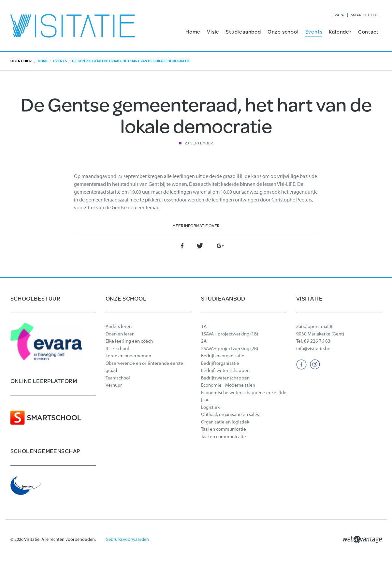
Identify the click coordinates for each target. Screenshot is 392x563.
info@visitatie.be (313, 348)
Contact (368, 31)
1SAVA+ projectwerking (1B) (230, 334)
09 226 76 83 (317, 341)
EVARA (338, 15)
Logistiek (210, 407)
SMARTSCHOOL (365, 15)
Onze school (283, 31)
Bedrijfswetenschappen (225, 370)
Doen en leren (120, 334)
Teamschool (118, 378)
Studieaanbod (243, 31)
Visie (213, 31)
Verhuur (114, 385)
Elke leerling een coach (129, 341)
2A (204, 341)
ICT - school (117, 348)
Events (314, 31)
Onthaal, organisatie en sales (230, 414)
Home (193, 31)
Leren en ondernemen (128, 356)
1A (204, 326)
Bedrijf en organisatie (223, 356)
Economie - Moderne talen (228, 385)
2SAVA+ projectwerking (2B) (230, 348)
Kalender (340, 31)
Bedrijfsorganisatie (220, 363)
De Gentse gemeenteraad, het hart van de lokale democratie (131, 61)
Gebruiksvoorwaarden (127, 539)
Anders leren (119, 326)
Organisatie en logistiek (225, 422)
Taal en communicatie (224, 429)
